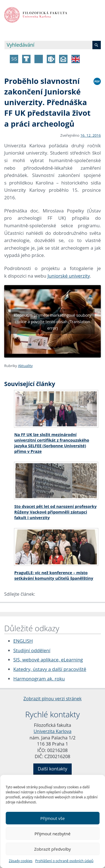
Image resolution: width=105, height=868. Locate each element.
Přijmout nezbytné (52, 834)
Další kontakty (53, 769)
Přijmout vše (53, 818)
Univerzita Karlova (53, 731)
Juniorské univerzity (69, 276)
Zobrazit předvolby (53, 849)
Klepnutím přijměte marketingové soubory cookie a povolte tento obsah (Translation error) (52, 321)
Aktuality (25, 366)
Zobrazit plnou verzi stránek (53, 699)
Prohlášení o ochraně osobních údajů (64, 861)
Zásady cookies (20, 861)
